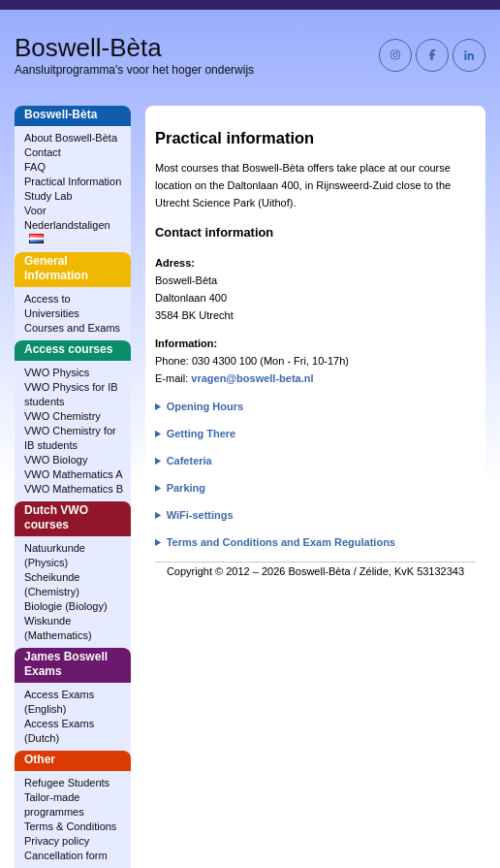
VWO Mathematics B (74, 489)
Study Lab (48, 196)
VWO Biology (56, 460)
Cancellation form (66, 855)
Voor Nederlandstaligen (67, 224)
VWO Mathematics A (73, 474)
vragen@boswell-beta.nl (252, 378)
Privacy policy (57, 841)
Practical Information (73, 181)
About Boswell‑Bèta (71, 138)
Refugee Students (67, 783)
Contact (43, 152)
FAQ (35, 167)
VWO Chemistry (62, 416)
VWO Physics (57, 372)
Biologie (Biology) (66, 606)
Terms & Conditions (70, 826)
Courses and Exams (72, 328)
